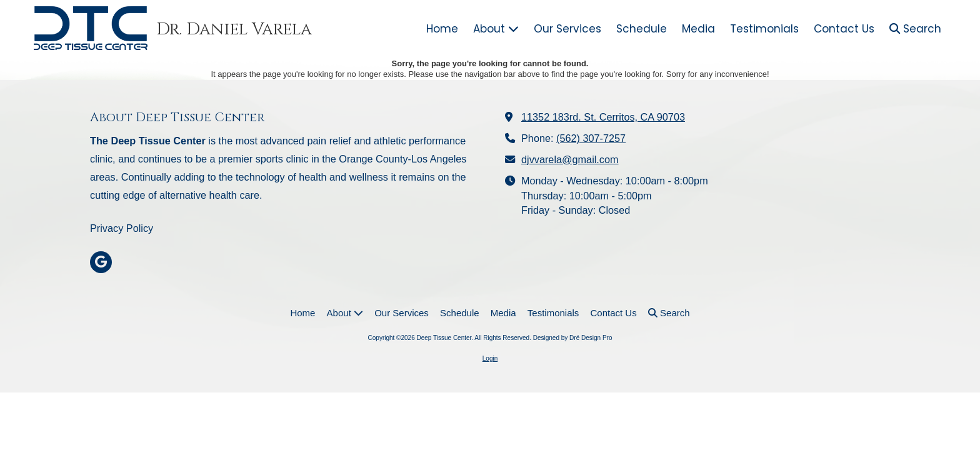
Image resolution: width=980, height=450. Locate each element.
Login (490, 358)
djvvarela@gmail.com (570, 159)
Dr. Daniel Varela (234, 29)
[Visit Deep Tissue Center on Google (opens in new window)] (101, 262)
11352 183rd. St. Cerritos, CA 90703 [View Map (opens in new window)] (603, 117)
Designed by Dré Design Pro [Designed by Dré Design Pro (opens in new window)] (573, 338)
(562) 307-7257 (591, 138)
